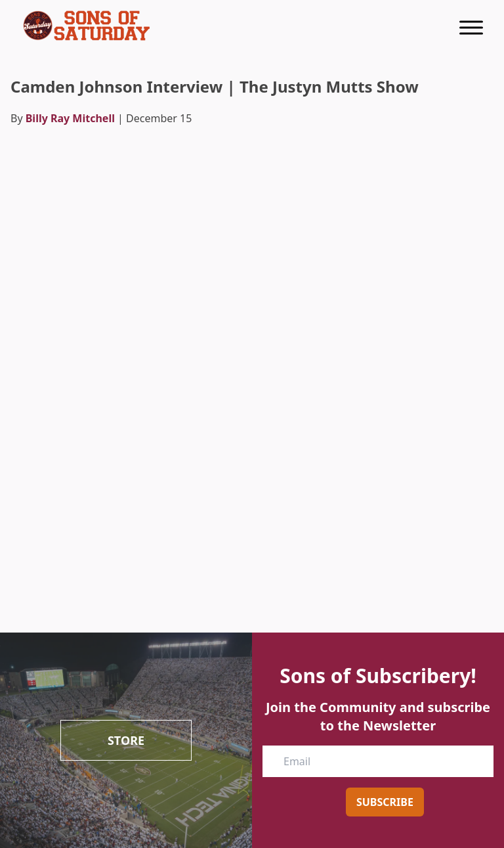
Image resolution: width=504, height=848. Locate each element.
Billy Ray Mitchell (70, 118)
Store (126, 740)
